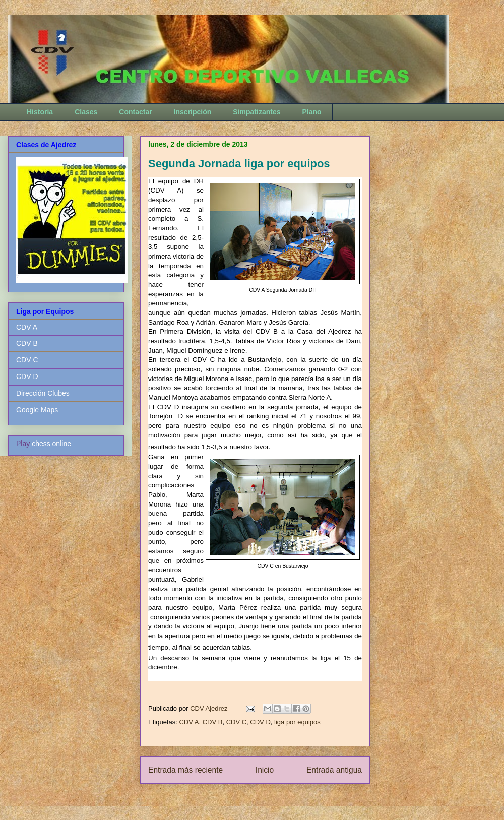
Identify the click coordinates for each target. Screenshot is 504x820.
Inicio (265, 770)
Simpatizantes (257, 112)
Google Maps (37, 410)
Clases (86, 112)
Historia (40, 112)
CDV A (189, 722)
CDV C (236, 722)
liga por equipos (297, 722)
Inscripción (193, 112)
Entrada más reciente (185, 770)
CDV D (260, 722)
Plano (311, 112)
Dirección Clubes (43, 393)
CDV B (213, 722)
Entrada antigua (334, 770)
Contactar (135, 112)
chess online (51, 444)
